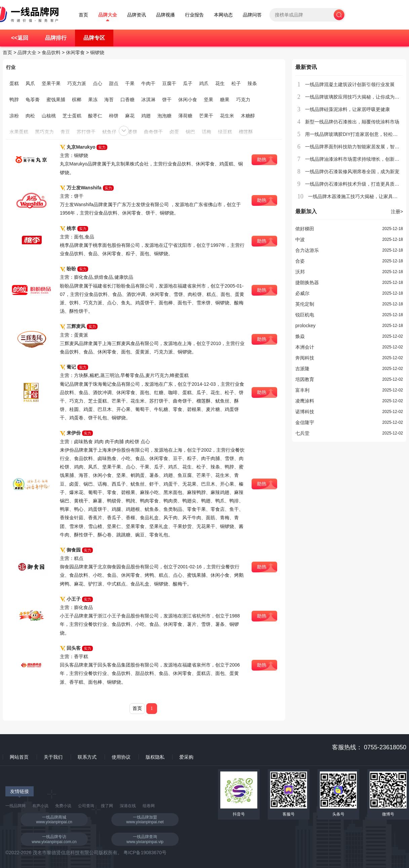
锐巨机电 (305, 315)
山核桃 (49, 116)
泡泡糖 (164, 116)
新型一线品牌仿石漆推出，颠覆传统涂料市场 (352, 122)
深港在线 (128, 806)
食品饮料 (51, 52)
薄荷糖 (185, 116)
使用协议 (121, 757)
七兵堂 (302, 433)
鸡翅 (146, 116)
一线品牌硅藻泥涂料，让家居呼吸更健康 (347, 109)
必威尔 (302, 293)
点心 (98, 83)
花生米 (227, 116)
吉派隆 (302, 369)
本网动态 (223, 15)
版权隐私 (155, 757)
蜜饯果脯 (56, 100)
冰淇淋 (148, 100)
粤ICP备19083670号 (145, 853)
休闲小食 (188, 100)
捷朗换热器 (307, 282)
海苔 (109, 100)
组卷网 (149, 806)
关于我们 (53, 757)
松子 (236, 83)
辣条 (252, 83)
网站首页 (19, 757)
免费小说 (63, 806)
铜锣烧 (97, 52)
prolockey (305, 326)
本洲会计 (305, 347)
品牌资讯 (137, 15)
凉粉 (14, 116)
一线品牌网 (15, 806)
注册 (397, 212)
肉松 (30, 116)
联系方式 (87, 757)
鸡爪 (204, 83)
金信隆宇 (305, 422)
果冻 (93, 100)
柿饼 (114, 116)
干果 (130, 83)
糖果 (225, 100)
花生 (220, 83)
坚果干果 (51, 83)
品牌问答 (252, 15)
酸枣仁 (95, 116)
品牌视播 (165, 15)
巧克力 (243, 100)
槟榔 (77, 100)
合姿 (300, 261)
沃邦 (300, 272)
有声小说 (40, 806)
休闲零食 (75, 52)
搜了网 (107, 806)
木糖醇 (248, 116)
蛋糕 (14, 83)
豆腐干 (169, 83)
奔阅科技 (305, 358)
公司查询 (86, 806)
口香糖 (127, 100)
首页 (83, 15)
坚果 (209, 100)
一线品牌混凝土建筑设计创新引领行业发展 (350, 84)
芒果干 (206, 116)
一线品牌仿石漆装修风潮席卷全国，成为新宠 (352, 172)
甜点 (114, 83)
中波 (300, 239)
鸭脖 (14, 100)
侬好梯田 (305, 229)
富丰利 (302, 390)
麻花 (130, 116)
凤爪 (30, 83)
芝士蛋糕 (72, 116)
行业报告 (194, 15)
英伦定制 (305, 304)
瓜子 (188, 83)
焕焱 (300, 336)
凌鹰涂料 (305, 401)
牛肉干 (148, 83)
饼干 (167, 100)
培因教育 (305, 379)
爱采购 (186, 757)
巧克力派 (77, 83)
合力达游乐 (307, 250)
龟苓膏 (33, 100)
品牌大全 (108, 15)
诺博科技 (305, 412)
